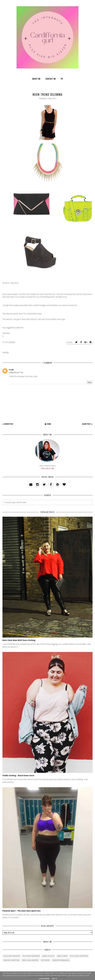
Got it (54, 979)
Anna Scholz (48, 956)
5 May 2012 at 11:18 (16, 373)
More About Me (48, 468)
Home (49, 424)
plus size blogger (31, 956)
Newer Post (9, 424)
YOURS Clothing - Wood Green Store (18, 775)
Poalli (11, 370)
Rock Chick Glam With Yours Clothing (19, 640)
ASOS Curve (62, 956)
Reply (89, 382)
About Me (36, 79)
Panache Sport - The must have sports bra (21, 911)
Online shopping (11, 960)
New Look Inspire (30, 960)
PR (62, 79)
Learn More (44, 979)
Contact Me (51, 79)
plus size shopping (79, 956)
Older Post (86, 424)
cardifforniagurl (61, 960)
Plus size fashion (12, 956)
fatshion (45, 960)
